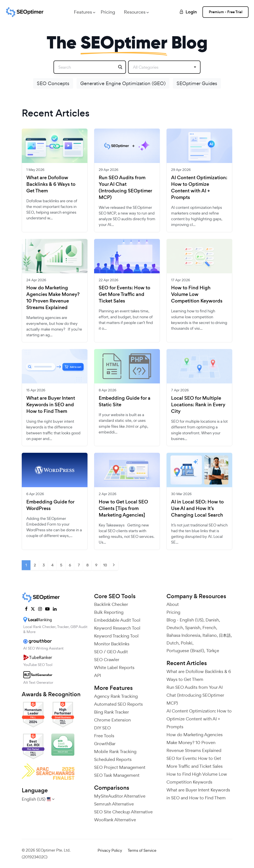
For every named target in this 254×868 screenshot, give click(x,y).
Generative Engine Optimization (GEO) (123, 83)
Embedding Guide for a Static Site (125, 401)
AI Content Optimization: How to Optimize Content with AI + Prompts (199, 188)
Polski (187, 643)
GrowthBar (105, 744)
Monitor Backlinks (112, 644)
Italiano (210, 635)
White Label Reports (114, 668)
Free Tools (104, 736)
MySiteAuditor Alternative (120, 796)
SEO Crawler (107, 660)
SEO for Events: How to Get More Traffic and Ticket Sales (124, 294)
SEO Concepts (53, 83)
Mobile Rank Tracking (115, 752)
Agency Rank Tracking (116, 696)
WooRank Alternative (115, 820)
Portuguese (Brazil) (185, 651)
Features (83, 12)
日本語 (225, 635)
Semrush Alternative (114, 804)
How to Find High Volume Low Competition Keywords (197, 294)
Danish (212, 620)
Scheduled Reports (113, 759)
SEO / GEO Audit (111, 652)
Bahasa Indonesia (183, 635)
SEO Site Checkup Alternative (123, 812)
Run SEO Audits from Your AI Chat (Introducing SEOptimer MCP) (125, 188)
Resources (135, 12)
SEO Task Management (117, 775)
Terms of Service (142, 850)
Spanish (193, 628)
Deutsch (175, 628)
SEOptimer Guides (197, 83)
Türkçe (213, 651)
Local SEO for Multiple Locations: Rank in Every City (198, 405)
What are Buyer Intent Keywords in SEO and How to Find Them (51, 405)
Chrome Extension (112, 720)
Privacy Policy (110, 850)
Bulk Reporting (109, 612)
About (173, 604)
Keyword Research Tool (117, 628)
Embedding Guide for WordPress (50, 505)
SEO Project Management (120, 767)
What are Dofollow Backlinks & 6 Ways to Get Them (51, 184)
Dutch (173, 643)
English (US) (191, 620)
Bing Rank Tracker (112, 712)
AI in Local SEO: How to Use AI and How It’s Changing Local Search (197, 508)
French (209, 628)
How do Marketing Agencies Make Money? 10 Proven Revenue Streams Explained (53, 298)
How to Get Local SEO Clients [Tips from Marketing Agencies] (123, 508)
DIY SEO (102, 728)
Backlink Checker (111, 604)
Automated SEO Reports (118, 704)
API (97, 675)
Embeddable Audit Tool (117, 620)
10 (105, 565)
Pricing (108, 12)
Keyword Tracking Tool (116, 636)
